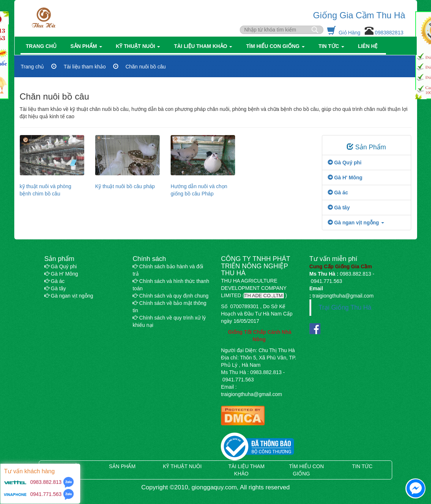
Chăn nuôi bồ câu (146, 67)
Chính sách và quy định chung (170, 296)
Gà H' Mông (345, 178)
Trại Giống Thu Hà (345, 307)
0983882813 (389, 33)
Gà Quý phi (345, 163)
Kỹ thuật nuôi (139, 46)
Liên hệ (369, 46)
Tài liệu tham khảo (205, 46)
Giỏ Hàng (344, 33)
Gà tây (339, 208)
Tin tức (333, 46)
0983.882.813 (45, 482)
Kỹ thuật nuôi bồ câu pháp (125, 186)
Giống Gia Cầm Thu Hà (359, 15)
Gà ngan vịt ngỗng (69, 296)
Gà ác (338, 193)
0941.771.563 (46, 494)
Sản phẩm (88, 46)
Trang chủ (43, 46)
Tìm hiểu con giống (277, 46)
